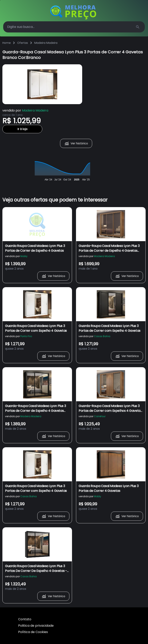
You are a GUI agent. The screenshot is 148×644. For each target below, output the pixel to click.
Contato (25, 619)
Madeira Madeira (46, 43)
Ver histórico (76, 143)
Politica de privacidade (36, 626)
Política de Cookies (33, 632)
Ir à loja (22, 129)
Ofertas (23, 43)
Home (7, 43)
